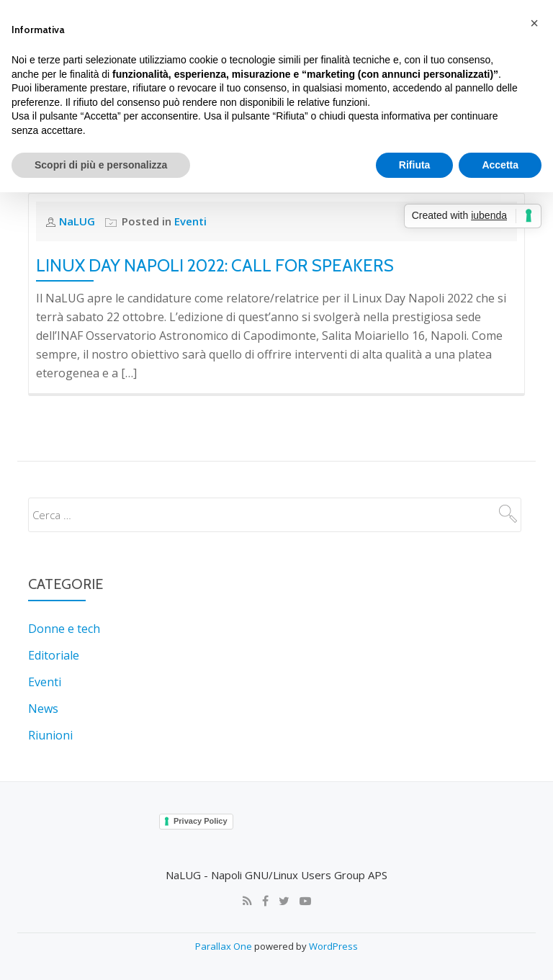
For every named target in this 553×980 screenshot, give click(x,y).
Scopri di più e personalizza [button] (101, 165)
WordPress (333, 911)
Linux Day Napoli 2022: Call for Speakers (215, 234)
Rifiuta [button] (415, 165)
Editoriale (54, 624)
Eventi (45, 649)
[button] (534, 23)
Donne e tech (64, 598)
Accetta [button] (500, 165)
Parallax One (225, 911)
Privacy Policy (201, 786)
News (43, 675)
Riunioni (50, 701)
